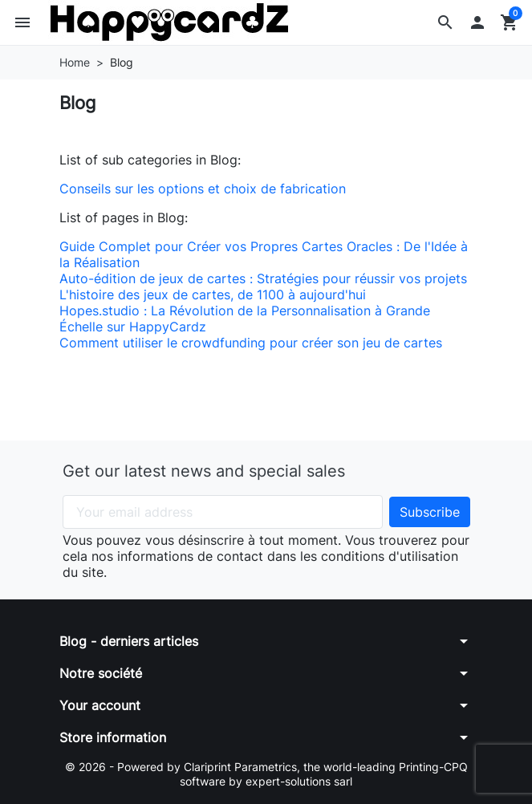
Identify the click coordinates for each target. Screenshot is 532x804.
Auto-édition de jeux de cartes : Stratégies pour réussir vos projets (263, 278)
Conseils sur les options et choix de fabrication (203, 189)
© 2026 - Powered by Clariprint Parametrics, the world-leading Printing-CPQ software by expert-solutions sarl (266, 774)
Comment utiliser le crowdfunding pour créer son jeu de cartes (251, 343)
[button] (445, 22)
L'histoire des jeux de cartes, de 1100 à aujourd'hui (213, 294)
